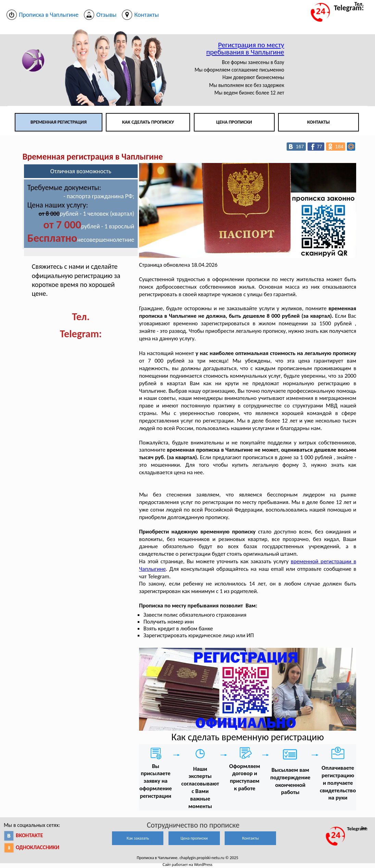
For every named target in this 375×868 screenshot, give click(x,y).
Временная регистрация (59, 122)
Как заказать (138, 838)
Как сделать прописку (148, 122)
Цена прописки (234, 122)
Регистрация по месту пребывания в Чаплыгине (245, 48)
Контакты (318, 122)
